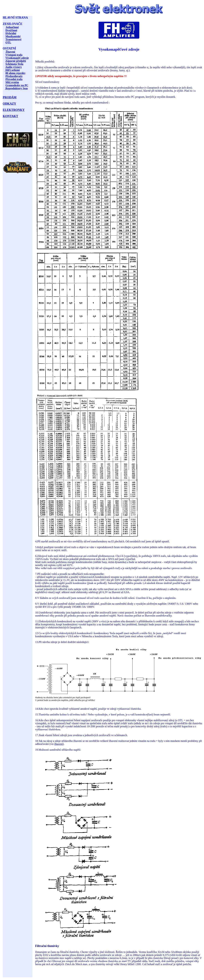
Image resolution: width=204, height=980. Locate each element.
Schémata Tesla (14, 64)
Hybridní (11, 33)
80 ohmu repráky (15, 73)
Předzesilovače (14, 76)
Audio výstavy (14, 67)
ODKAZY (9, 104)
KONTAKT (10, 116)
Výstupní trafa (14, 55)
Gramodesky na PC (17, 85)
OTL (8, 42)
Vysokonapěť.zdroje (17, 58)
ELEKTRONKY (14, 110)
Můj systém (12, 82)
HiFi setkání (12, 70)
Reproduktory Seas (16, 88)
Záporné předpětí (16, 61)
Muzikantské (13, 36)
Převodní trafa (14, 79)
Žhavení (10, 52)
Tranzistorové (14, 39)
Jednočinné (12, 27)
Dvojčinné (11, 30)
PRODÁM (10, 97)
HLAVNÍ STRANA (15, 18)
